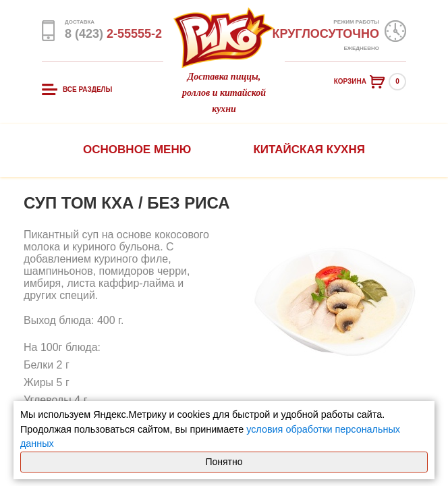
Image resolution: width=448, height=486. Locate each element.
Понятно (224, 462)
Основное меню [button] (137, 150)
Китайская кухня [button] (309, 150)
